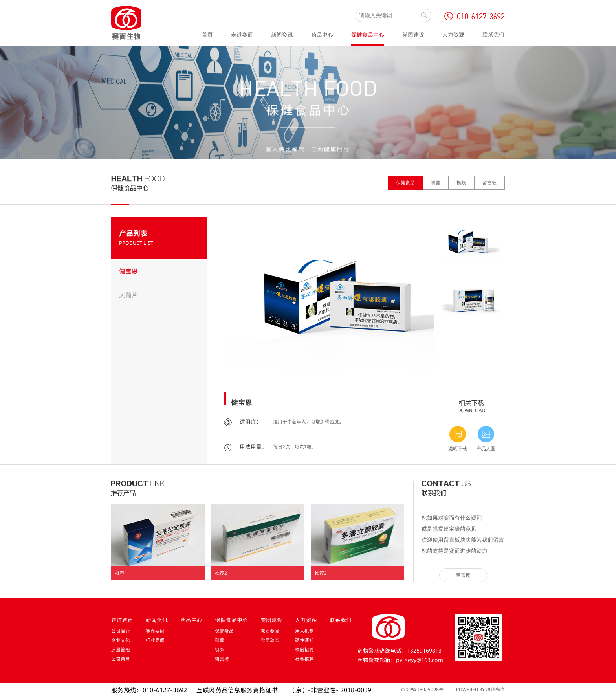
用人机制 (304, 631)
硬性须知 (304, 640)
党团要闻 (270, 631)
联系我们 (493, 35)
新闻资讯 (282, 35)
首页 (207, 35)
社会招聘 (304, 659)
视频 (461, 183)
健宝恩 (128, 271)
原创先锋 (495, 689)
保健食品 (405, 183)
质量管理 (121, 650)
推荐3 (321, 573)
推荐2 (221, 573)
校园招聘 (304, 650)
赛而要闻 (155, 631)
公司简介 (121, 631)
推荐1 (121, 573)
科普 (436, 183)
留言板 (489, 183)
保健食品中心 (368, 35)
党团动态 (270, 640)
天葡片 (128, 295)
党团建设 (413, 35)
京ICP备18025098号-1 (424, 689)
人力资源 (453, 35)
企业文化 (121, 640)
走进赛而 (242, 35)
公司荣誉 (121, 659)
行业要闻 (155, 640)
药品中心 (322, 35)
